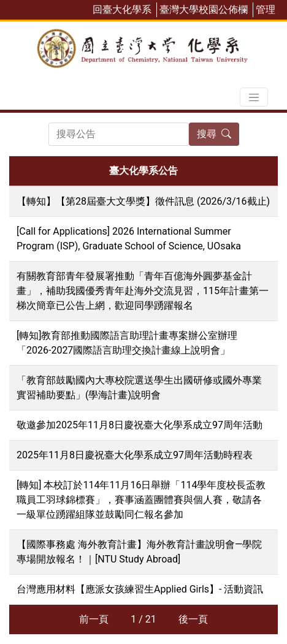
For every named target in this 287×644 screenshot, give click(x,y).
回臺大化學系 (122, 9)
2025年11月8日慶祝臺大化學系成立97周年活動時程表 (135, 455)
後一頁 (193, 619)
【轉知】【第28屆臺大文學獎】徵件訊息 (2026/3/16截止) (143, 201)
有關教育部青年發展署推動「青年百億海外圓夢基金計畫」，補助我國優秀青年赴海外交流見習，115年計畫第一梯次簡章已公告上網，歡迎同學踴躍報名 (143, 291)
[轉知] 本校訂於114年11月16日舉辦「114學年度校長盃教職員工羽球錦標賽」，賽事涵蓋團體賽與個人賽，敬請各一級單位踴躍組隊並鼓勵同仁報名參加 (141, 500)
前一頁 (94, 619)
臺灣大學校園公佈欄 (204, 9)
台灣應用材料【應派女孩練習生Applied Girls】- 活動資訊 (140, 589)
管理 (266, 9)
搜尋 (214, 134)
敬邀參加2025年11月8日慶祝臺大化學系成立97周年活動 (140, 425)
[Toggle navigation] (254, 97)
